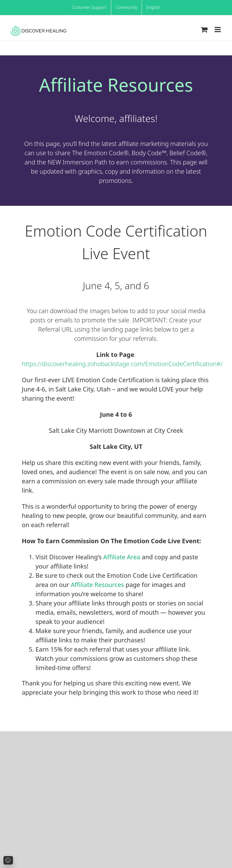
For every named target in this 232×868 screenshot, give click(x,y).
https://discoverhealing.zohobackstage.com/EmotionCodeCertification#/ (122, 364)
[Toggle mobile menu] (218, 30)
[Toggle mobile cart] (204, 30)
